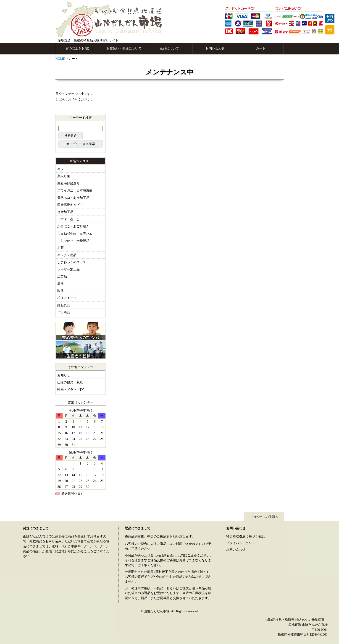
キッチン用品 (67, 255)
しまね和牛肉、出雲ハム (75, 234)
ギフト (62, 169)
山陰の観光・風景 (70, 382)
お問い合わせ (215, 48)
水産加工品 (65, 212)
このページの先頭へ (264, 517)
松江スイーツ (67, 298)
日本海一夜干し (68, 219)
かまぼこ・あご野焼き (73, 226)
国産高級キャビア (70, 205)
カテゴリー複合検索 (81, 144)
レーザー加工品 (68, 269)
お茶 (60, 248)
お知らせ (64, 375)
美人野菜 (64, 176)
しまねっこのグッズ (72, 262)
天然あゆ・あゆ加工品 (73, 198)
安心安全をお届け (78, 48)
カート (261, 48)
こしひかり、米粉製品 (73, 241)
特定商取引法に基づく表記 (245, 536)
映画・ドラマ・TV (71, 390)
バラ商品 (64, 312)
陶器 (60, 291)
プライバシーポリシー (242, 543)
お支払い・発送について (124, 48)
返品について (169, 48)
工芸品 (62, 276)
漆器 (60, 283)
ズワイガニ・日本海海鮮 (75, 190)
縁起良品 (64, 305)
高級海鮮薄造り (68, 183)
